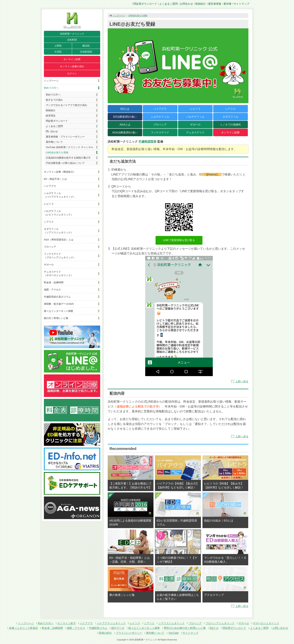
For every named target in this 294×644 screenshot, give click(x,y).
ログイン (72, 74)
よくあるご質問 (168, 4)
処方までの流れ (54, 100)
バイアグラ (50, 186)
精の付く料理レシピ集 (56, 318)
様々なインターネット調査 (59, 311)
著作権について (54, 142)
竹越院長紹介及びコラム (57, 297)
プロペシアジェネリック (220, 623)
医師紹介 (201, 4)
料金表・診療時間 (54, 282)
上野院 (58, 46)
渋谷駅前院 (86, 52)
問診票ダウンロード (145, 4)
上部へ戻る (242, 381)
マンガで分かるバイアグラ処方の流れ (67, 105)
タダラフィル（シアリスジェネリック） (59, 231)
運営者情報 (215, 4)
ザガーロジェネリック (266, 623)
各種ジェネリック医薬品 (23, 628)
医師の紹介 (105, 633)
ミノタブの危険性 (230, 125)
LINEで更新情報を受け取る (179, 240)
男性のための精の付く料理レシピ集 (185, 628)
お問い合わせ (280, 628)
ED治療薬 (125, 117)
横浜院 (86, 46)
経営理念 (51, 116)
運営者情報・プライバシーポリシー (65, 137)
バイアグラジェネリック (111, 623)
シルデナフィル (160, 117)
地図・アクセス (52, 290)
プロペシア (50, 247)
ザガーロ (49, 265)
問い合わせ (52, 131)
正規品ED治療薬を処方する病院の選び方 (68, 158)
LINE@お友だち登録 (57, 152)
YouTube (173, 633)
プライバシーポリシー (129, 633)
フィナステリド (160, 132)
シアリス (49, 222)
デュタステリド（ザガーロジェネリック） (59, 274)
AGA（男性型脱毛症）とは (59, 240)
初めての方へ (51, 88)
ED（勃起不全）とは (55, 179)
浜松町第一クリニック (72, 34)
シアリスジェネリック (171, 623)
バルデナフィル (195, 117)
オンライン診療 (72, 59)
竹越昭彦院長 (147, 142)
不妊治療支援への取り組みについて (65, 163)
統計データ (118, 628)
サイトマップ (241, 4)
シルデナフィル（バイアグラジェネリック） (60, 195)
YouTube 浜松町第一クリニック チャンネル (70, 147)
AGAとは (125, 125)
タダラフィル (230, 117)
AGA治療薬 (125, 132)
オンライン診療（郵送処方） (60, 172)
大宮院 (58, 52)
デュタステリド (195, 132)
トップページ (51, 81)
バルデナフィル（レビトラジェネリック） (59, 213)
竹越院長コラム (98, 628)
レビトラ (49, 204)
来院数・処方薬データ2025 (59, 304)
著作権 (227, 4)
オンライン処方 (67, 623)
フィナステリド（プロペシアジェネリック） (60, 256)
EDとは (125, 109)
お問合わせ (186, 4)
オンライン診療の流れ (72, 66)
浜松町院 (72, 40)
